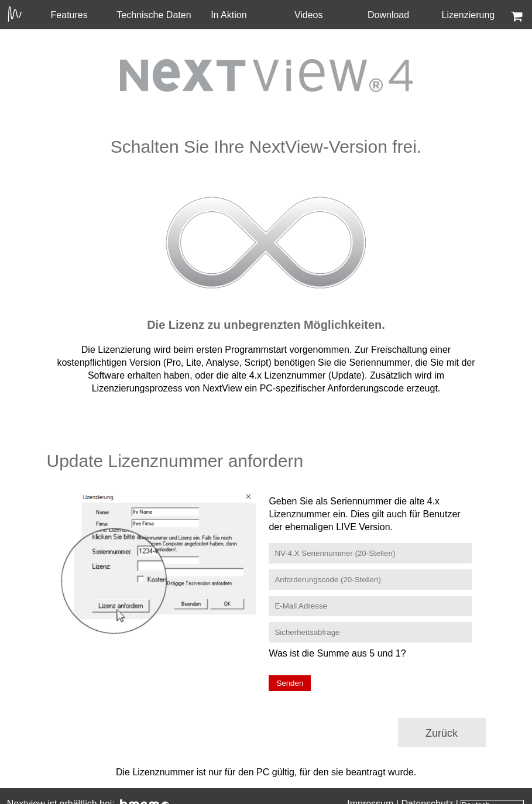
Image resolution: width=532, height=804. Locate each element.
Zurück (442, 733)
